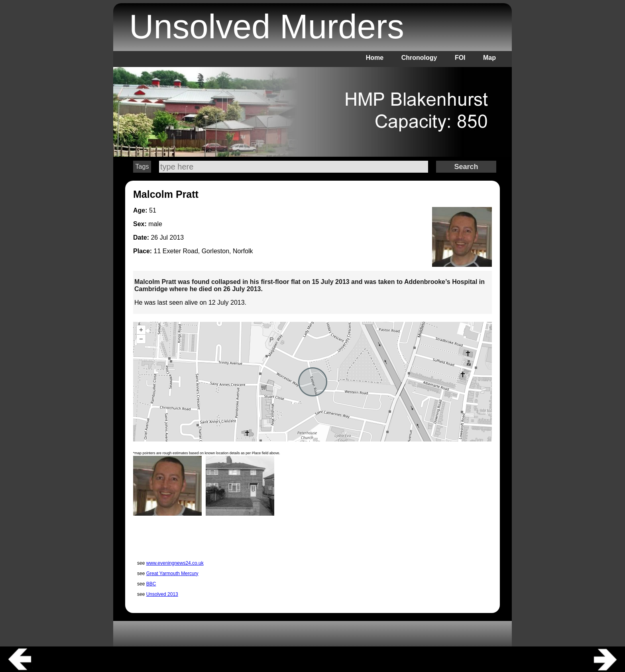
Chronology (419, 58)
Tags (142, 167)
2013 (177, 237)
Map (489, 58)
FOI (460, 58)
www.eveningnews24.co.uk (175, 563)
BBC (151, 584)
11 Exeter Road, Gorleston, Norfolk (203, 251)
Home (375, 58)
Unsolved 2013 (162, 594)
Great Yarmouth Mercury (172, 573)
